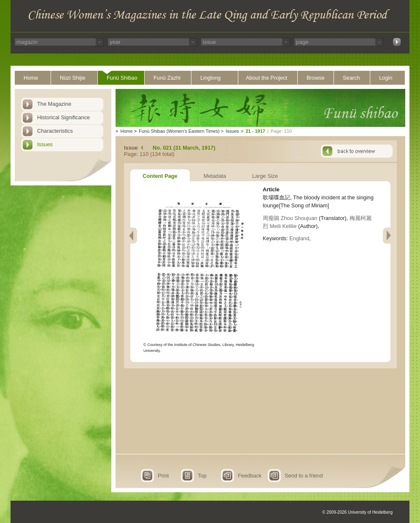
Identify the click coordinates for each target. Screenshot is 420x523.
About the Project (267, 78)
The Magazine (54, 104)
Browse (316, 78)
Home (31, 78)
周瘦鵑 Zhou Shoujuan (290, 218)
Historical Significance (63, 117)
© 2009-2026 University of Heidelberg (357, 512)
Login (386, 78)
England (299, 238)
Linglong (210, 78)
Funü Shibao (122, 78)
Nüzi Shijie (73, 78)
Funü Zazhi (167, 78)
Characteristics (55, 131)
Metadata (215, 176)
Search (351, 78)
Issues (45, 144)
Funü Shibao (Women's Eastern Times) (179, 131)
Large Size (265, 176)
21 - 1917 (255, 131)
